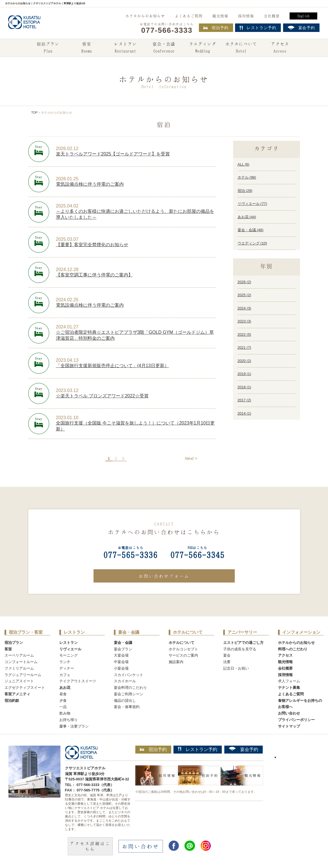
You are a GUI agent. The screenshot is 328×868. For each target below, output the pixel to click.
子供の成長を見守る (240, 649)
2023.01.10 (67, 418)
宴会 (227, 655)
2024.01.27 (67, 327)
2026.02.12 (67, 149)
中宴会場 (121, 662)
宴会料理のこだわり (130, 688)
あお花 (65, 688)
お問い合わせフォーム (164, 576)
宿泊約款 (12, 701)
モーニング (69, 655)
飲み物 (65, 713)
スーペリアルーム (19, 655)
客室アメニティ (17, 694)
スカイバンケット (129, 675)
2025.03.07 (67, 239)
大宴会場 (121, 655)
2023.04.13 (67, 360)
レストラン (125, 48)
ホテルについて (241, 48)
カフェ (65, 675)
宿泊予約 (216, 28)
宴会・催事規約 (127, 707)
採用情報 (246, 16)
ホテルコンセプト (183, 649)
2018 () (244, 387)
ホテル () (247, 177)
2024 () (244, 308)
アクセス (280, 48)
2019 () (244, 374)
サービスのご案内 (183, 655)
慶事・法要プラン (74, 726)
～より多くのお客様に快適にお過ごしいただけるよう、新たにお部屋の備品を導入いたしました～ (135, 214)
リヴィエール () (252, 204)
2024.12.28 (67, 270)
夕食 (63, 701)
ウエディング (203, 48)
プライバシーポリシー (296, 720)
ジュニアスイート (19, 681)
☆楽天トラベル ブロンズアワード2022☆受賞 (102, 396)
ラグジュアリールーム (23, 675)
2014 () (244, 413)
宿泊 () (245, 191)
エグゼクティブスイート (25, 688)
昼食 (63, 694)
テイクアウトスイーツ (78, 681)
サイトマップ (289, 726)
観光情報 (220, 16)
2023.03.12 (67, 390)
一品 (63, 707)
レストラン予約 (198, 749)
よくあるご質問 (189, 16)
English (303, 16)
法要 (227, 662)
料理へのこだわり (293, 649)
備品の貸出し (125, 701)
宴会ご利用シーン (129, 694)
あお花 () (247, 217)
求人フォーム (289, 681)
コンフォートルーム (21, 662)
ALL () (244, 164)
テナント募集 (289, 688)
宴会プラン (123, 649)
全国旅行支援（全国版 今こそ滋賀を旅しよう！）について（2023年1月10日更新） (135, 426)
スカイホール (125, 681)
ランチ (65, 662)
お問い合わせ (289, 713)
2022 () (244, 335)
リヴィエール (70, 649)
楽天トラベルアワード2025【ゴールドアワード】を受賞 (113, 154)
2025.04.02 (67, 206)
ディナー (67, 668)
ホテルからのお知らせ (145, 16)
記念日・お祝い (236, 668)
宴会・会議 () (251, 230)
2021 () (244, 348)
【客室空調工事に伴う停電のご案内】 (94, 275)
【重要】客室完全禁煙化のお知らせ (92, 245)
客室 (87, 48)
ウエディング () (252, 243)
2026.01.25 (67, 179)
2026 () (244, 282)
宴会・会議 (164, 48)
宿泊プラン (48, 48)
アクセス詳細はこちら (90, 846)
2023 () (244, 321)
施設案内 (176, 662)
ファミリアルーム (19, 668)
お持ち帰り (69, 720)
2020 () (244, 361)
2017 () (244, 400)
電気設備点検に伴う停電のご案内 (90, 184)
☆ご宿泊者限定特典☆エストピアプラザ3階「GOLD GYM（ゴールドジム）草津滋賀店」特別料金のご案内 (135, 335)
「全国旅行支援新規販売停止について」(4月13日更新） (112, 366)
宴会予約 (244, 749)
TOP (34, 112)
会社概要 (272, 16)
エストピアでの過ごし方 (243, 643)
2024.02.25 (67, 300)
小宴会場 (121, 668)
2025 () (244, 295)
